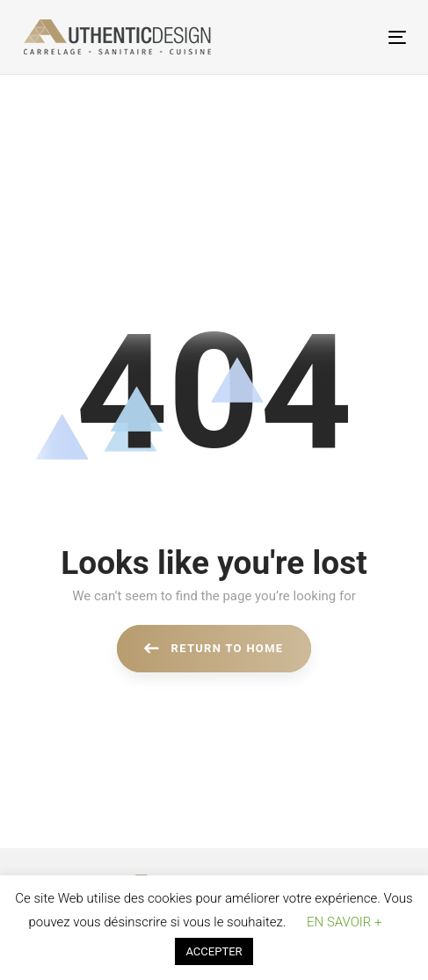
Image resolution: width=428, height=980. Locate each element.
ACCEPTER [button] (214, 951)
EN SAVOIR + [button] (344, 922)
